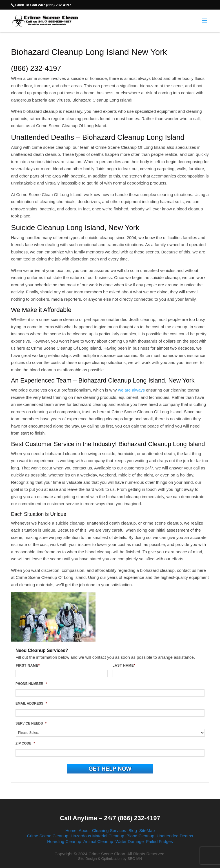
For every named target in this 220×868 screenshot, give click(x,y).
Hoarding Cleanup (64, 841)
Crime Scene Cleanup (48, 836)
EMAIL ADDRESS (31, 703)
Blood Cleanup (140, 836)
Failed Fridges (160, 841)
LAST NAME (126, 665)
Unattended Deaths (175, 836)
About (84, 830)
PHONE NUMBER (31, 684)
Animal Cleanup (98, 841)
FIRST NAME (30, 665)
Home (71, 830)
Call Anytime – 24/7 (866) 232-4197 (110, 818)
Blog (133, 830)
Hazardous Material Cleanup (97, 836)
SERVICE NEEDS (31, 723)
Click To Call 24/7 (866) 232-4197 (43, 5)
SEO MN (135, 859)
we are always (131, 390)
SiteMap (147, 830)
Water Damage (130, 841)
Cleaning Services (109, 830)
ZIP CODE (25, 743)
